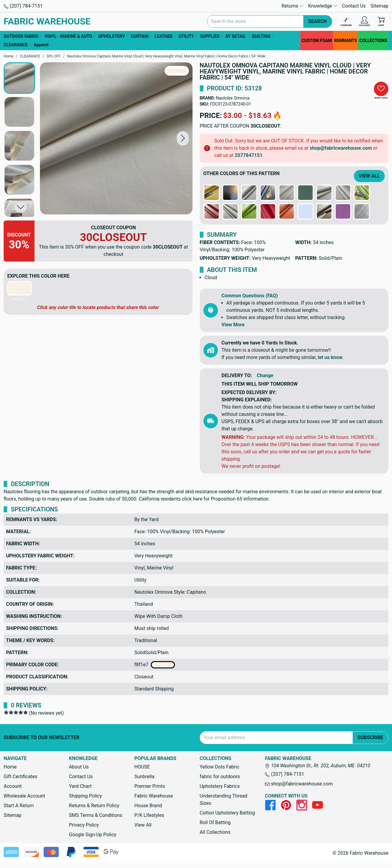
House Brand (148, 806)
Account (13, 786)
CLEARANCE (17, 45)
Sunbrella (144, 777)
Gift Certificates (20, 777)
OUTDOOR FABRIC (23, 36)
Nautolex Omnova (233, 98)
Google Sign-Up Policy (93, 835)
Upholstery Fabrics (219, 786)
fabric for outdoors (220, 777)
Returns (292, 6)
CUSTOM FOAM (317, 41)
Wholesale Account (24, 796)
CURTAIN (141, 36)
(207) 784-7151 (23, 6)
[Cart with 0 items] (381, 22)
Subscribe (370, 737)
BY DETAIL (237, 36)
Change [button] (265, 375)
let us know (330, 357)
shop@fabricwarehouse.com (341, 148)
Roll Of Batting (215, 822)
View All (369, 176)
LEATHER (165, 36)
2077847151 (249, 155)
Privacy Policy (84, 825)
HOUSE (142, 767)
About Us (79, 767)
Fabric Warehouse (154, 796)
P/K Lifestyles (149, 815)
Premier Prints (150, 786)
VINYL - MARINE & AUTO (70, 36)
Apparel (43, 45)
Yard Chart (80, 786)
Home (10, 767)
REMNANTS (346, 41)
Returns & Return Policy (94, 806)
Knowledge (323, 6)
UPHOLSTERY (113, 36)
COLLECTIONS (373, 41)
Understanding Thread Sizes (223, 799)
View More (233, 325)
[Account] (365, 22)
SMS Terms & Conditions (96, 815)
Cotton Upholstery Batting (227, 813)
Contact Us (354, 6)
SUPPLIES (212, 36)
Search (318, 21)
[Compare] (346, 22)
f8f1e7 (155, 665)
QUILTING (263, 36)
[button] (183, 138)
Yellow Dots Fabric (219, 767)
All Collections (215, 832)
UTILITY (188, 36)
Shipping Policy (86, 796)
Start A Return (19, 806)
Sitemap (379, 6)
